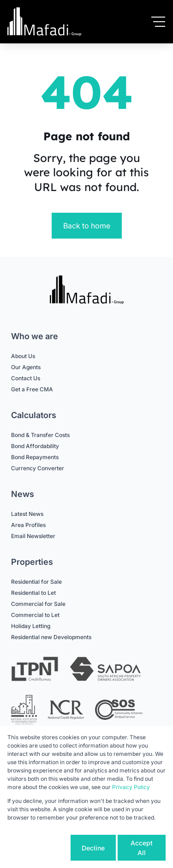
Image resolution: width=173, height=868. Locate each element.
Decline (93, 848)
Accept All (142, 848)
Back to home (87, 226)
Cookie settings (38, 848)
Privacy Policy (131, 787)
